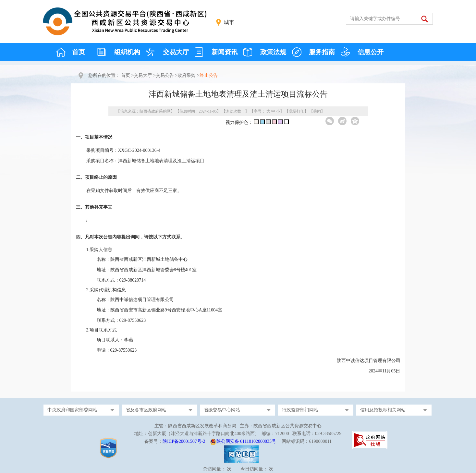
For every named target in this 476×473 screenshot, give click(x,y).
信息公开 (371, 52)
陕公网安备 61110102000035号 (246, 441)
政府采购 (187, 75)
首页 (79, 52)
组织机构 (127, 52)
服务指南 (322, 52)
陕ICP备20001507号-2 (184, 441)
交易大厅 (176, 52)
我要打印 (297, 111)
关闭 (317, 111)
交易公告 (165, 75)
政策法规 (273, 52)
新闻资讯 (225, 52)
